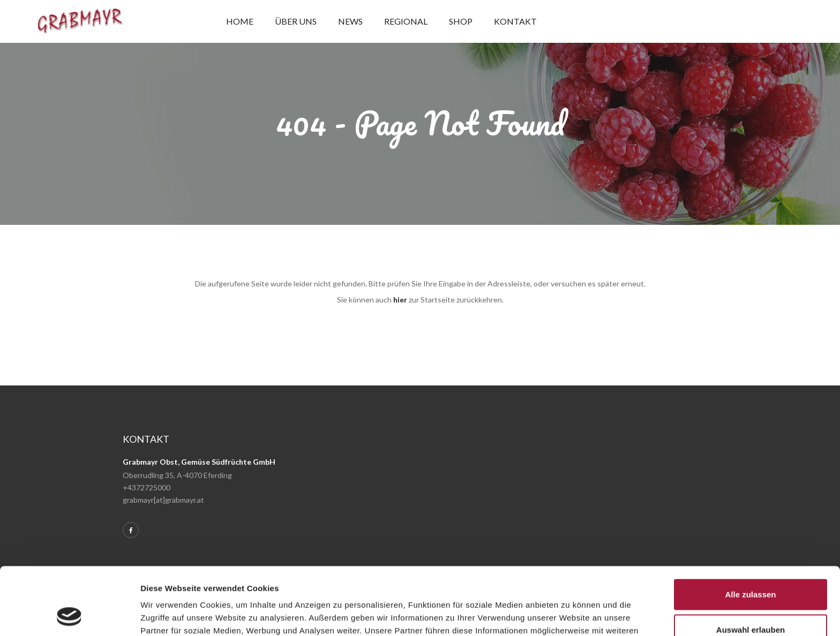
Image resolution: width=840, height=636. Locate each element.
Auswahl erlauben (751, 566)
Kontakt (515, 21)
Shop (461, 21)
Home (240, 21)
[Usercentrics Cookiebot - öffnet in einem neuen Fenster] (69, 615)
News (350, 21)
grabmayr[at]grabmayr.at (163, 500)
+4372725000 (147, 487)
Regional (406, 21)
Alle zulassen (750, 531)
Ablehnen (751, 601)
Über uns (296, 21)
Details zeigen (570, 615)
